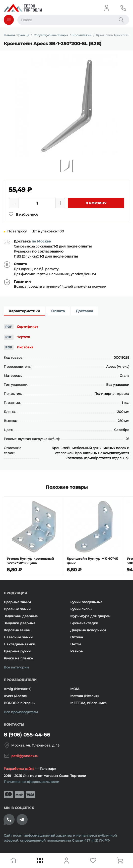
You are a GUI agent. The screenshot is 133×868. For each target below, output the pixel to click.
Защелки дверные (20, 623)
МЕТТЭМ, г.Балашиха (88, 703)
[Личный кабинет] (107, 8)
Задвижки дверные (21, 616)
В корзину (96, 203)
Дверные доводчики (88, 630)
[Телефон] (123, 8)
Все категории (16, 667)
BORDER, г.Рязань (19, 703)
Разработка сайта (19, 769)
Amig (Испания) (18, 689)
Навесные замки (18, 637)
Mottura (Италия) (84, 696)
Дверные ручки (17, 651)
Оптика (77, 637)
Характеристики (24, 311)
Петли (76, 644)
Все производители (21, 712)
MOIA (75, 689)
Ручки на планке (18, 658)
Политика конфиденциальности (31, 782)
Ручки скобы (81, 609)
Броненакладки (84, 623)
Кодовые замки (17, 630)
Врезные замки (17, 609)
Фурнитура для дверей (90, 616)
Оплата (58, 311)
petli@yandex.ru (25, 756)
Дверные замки (17, 602)
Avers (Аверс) (15, 696)
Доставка (84, 311)
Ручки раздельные (86, 602)
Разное (76, 651)
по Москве (41, 241)
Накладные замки (19, 644)
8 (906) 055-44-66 (27, 735)
